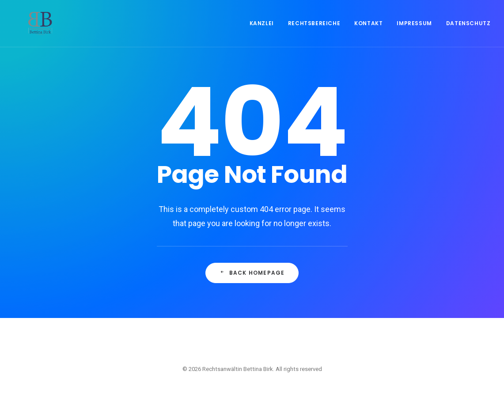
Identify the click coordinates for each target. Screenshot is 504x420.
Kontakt (368, 32)
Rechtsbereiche (314, 32)
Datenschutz (468, 32)
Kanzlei (262, 32)
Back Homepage (252, 273)
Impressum (414, 32)
